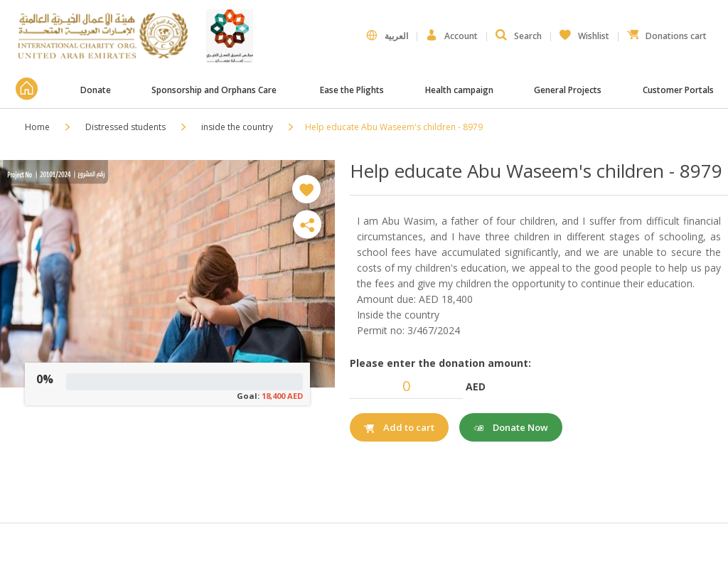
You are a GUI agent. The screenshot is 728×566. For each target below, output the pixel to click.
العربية (387, 36)
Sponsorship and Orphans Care (215, 90)
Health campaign (459, 90)
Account (452, 36)
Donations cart (667, 33)
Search (519, 36)
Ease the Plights (352, 90)
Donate (96, 90)
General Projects (568, 90)
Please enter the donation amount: (440, 363)
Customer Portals (679, 90)
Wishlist (584, 33)
